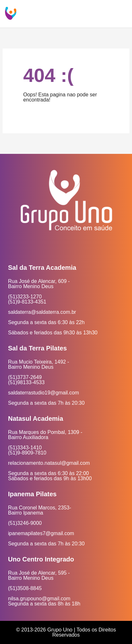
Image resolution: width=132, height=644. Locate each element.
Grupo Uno (60, 630)
